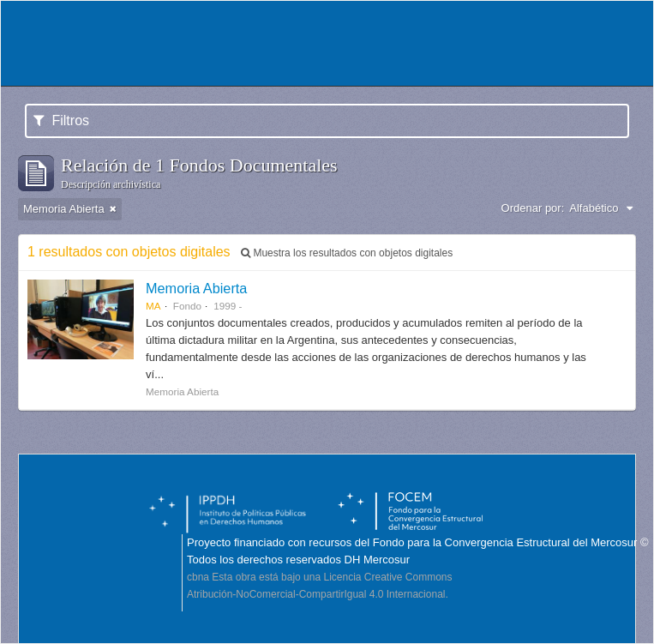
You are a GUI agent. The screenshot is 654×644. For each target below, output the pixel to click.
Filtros (61, 120)
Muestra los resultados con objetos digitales (347, 253)
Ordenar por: (533, 208)
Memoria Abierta (196, 288)
